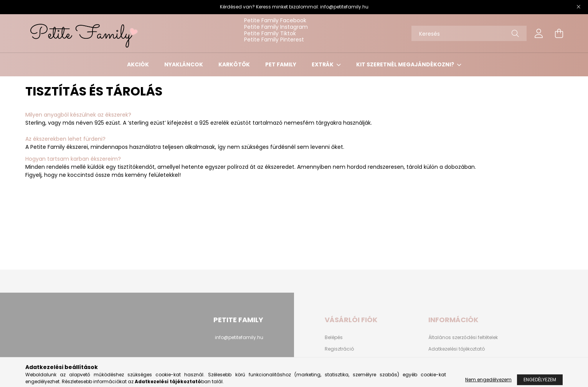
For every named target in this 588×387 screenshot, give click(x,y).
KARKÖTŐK (234, 64)
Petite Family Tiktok (270, 33)
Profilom (334, 361)
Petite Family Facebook (275, 20)
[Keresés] (469, 33)
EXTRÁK (323, 64)
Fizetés (436, 361)
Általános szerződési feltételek (463, 338)
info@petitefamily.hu (344, 7)
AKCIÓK (138, 64)
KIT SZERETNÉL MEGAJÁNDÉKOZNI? (406, 64)
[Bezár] (578, 7)
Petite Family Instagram (276, 27)
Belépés (334, 338)
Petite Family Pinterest (274, 40)
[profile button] (539, 33)
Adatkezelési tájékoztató (457, 349)
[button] (294, 159)
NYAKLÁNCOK (184, 64)
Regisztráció (339, 349)
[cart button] (559, 33)
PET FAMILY (281, 64)
